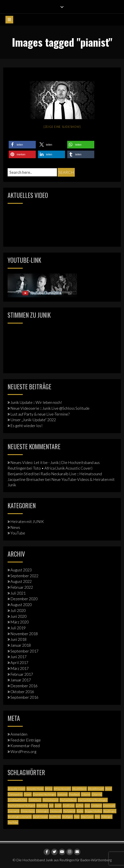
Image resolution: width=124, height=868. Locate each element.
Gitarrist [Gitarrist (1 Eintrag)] (97, 794)
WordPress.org (23, 751)
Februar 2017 (22, 674)
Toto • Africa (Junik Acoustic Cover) (63, 468)
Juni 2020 (18, 616)
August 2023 (21, 570)
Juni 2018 (18, 639)
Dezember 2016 (24, 686)
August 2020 (21, 605)
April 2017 (19, 663)
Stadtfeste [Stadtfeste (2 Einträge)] (55, 817)
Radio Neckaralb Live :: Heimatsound (71, 474)
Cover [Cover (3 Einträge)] (28, 794)
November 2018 (24, 634)
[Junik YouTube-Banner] (42, 285)
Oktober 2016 (22, 692)
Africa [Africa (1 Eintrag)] (49, 789)
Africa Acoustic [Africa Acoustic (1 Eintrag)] (62, 789)
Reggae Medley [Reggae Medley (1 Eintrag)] (93, 811)
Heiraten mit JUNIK (27, 521)
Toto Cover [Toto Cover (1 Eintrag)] (87, 817)
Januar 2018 (21, 645)
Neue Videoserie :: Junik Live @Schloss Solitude (50, 408)
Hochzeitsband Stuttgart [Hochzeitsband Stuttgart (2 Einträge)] (22, 806)
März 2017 (20, 668)
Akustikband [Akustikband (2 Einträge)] (79, 789)
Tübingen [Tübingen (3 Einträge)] (107, 817)
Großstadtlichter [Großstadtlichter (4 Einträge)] (18, 800)
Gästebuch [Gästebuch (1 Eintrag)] (35, 800)
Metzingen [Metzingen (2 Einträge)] (42, 811)
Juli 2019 (18, 628)
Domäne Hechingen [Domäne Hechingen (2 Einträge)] (44, 794)
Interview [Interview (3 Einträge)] (42, 806)
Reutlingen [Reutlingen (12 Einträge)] (110, 811)
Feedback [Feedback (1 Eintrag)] (74, 794)
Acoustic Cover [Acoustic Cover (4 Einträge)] (17, 789)
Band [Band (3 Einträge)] (108, 789)
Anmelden (19, 734)
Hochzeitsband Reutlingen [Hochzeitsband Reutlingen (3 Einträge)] (93, 800)
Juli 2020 (18, 610)
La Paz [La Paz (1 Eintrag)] (80, 806)
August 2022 (21, 581)
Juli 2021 (18, 593)
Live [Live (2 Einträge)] (87, 806)
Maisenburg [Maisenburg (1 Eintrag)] (28, 811)
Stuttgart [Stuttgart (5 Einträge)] (67, 817)
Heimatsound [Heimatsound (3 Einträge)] (51, 800)
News (15, 527)
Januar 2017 (21, 680)
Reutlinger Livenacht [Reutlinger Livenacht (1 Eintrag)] (20, 817)
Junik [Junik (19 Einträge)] (58, 806)
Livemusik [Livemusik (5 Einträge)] (109, 806)
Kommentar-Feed (25, 746)
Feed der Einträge (26, 740)
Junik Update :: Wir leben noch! (36, 402)
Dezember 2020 (24, 599)
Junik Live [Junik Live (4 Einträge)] (69, 806)
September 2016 (24, 697)
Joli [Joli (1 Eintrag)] (51, 806)
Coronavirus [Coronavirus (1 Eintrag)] (15, 794)
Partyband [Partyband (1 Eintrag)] (69, 811)
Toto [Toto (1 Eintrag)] (77, 817)
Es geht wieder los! (26, 426)
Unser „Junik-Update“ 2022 (33, 420)
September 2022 (24, 576)
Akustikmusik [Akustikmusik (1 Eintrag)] (96, 789)
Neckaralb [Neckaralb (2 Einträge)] (56, 811)
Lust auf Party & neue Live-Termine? (40, 414)
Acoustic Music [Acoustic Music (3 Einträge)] (35, 789)
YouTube (18, 533)
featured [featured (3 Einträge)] (62, 794)
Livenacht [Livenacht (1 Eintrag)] (14, 811)
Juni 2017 (18, 657)
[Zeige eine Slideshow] (62, 127)
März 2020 (20, 622)
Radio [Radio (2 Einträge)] (80, 811)
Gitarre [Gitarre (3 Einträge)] (86, 794)
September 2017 (24, 651)
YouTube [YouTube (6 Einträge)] (13, 822)
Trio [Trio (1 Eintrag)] (97, 817)
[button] (22, 145)
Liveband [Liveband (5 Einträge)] (96, 806)
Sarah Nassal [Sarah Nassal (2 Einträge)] (40, 817)
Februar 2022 (22, 587)
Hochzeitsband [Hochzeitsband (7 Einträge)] (68, 800)
